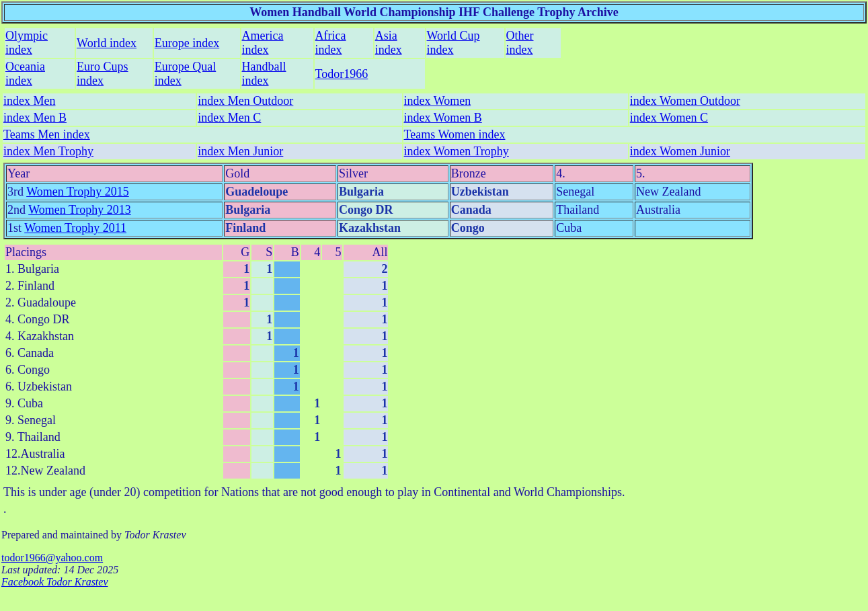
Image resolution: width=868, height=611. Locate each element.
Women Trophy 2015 (78, 192)
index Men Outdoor (245, 101)
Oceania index (25, 74)
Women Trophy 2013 (80, 210)
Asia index (389, 43)
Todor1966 (342, 74)
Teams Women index (455, 134)
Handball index (264, 74)
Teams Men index (47, 134)
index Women (438, 101)
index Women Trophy (457, 151)
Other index (520, 43)
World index (107, 43)
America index (263, 43)
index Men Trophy (48, 151)
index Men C (229, 118)
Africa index (331, 43)
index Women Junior (680, 151)
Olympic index (27, 43)
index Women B (443, 118)
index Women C (669, 118)
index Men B (35, 118)
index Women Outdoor (685, 101)
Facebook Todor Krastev (55, 582)
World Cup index (453, 43)
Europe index (187, 43)
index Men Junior (240, 151)
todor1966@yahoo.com (52, 558)
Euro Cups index (103, 74)
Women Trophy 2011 (75, 228)
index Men (29, 101)
